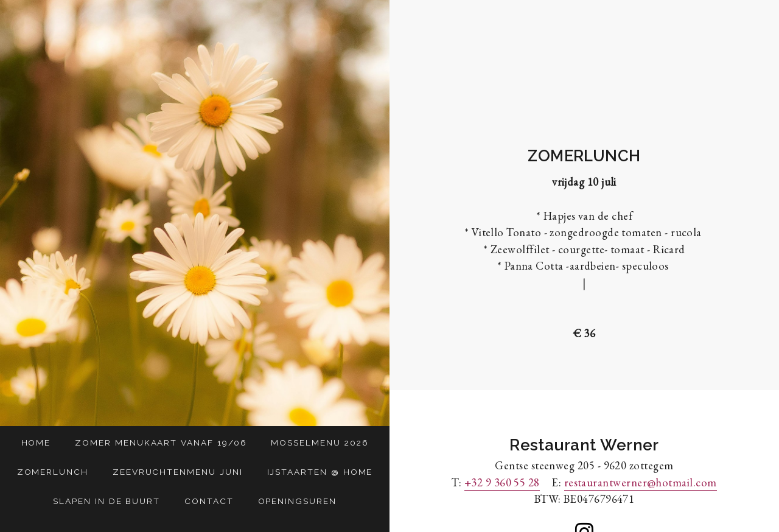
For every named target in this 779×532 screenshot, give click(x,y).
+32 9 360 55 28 (502, 482)
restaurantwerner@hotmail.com (641, 482)
